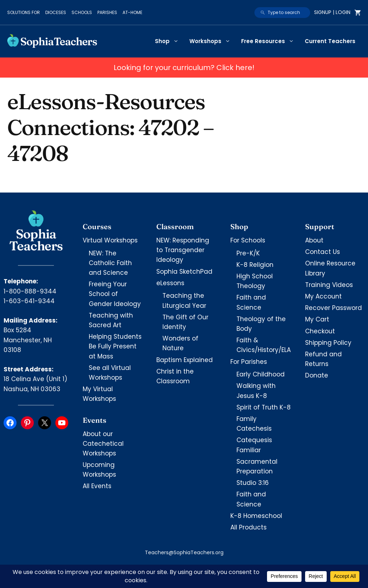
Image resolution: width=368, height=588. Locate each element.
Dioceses (56, 12)
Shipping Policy (328, 343)
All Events (97, 486)
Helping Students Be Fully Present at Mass (115, 346)
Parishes (107, 12)
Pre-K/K (248, 253)
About (314, 240)
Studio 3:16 (253, 483)
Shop (169, 41)
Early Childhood (261, 374)
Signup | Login (332, 12)
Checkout (320, 331)
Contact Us (323, 252)
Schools (82, 12)
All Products (249, 527)
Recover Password (333, 308)
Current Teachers (330, 41)
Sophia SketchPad (184, 272)
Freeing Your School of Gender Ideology (115, 294)
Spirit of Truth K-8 (264, 407)
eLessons (170, 283)
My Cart (317, 319)
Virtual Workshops (110, 240)
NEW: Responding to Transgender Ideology (183, 250)
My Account (323, 296)
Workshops (213, 41)
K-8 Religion (255, 265)
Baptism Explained (185, 360)
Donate (317, 375)
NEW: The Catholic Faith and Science (110, 263)
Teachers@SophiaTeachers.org (184, 552)
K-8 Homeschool (256, 516)
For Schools (248, 240)
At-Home (132, 12)
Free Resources (270, 41)
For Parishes (249, 362)
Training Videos (329, 285)
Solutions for (24, 12)
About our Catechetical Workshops (103, 444)
